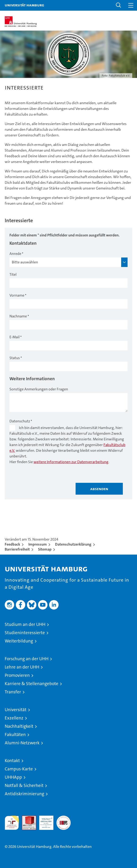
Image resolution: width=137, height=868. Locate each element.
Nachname (18, 316)
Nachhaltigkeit (19, 726)
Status (15, 358)
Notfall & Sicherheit (24, 785)
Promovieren (17, 675)
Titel (13, 274)
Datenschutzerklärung (73, 544)
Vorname (17, 295)
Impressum (38, 544)
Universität (16, 710)
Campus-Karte (19, 769)
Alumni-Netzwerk (22, 743)
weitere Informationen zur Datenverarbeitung (71, 462)
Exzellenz (14, 718)
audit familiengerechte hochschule (12, 823)
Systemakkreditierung (64, 818)
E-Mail (15, 337)
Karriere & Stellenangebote (32, 684)
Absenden (99, 489)
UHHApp (13, 777)
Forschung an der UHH (27, 659)
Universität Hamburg (24, 5)
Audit (26, 818)
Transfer (13, 692)
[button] (119, 5)
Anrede (15, 254)
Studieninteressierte (25, 633)
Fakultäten (15, 735)
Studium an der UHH (25, 624)
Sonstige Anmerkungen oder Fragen (39, 389)
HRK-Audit (44, 821)
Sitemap (45, 549)
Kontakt (12, 761)
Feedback (12, 544)
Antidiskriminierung (24, 794)
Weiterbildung (19, 641)
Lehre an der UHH (22, 667)
